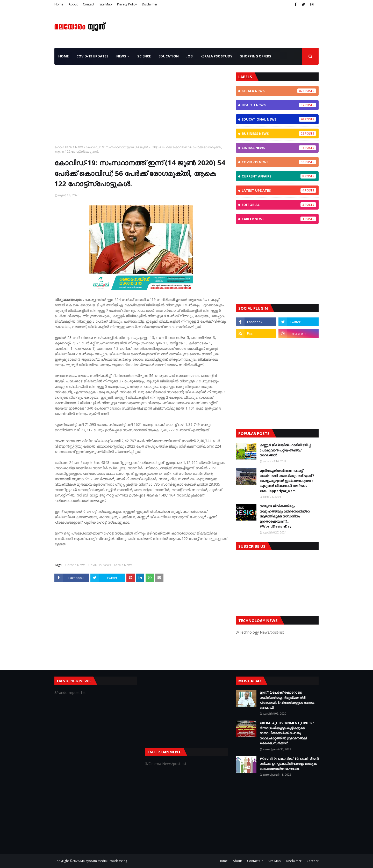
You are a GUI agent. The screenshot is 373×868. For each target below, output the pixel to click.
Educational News (279, 119)
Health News (279, 105)
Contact (89, 4)
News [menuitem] (121, 56)
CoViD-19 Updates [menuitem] (92, 56)
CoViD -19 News (279, 162)
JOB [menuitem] (190, 56)
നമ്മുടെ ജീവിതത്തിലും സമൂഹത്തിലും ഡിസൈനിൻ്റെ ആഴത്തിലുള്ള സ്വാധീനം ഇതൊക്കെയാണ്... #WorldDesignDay (285, 516)
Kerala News (74, 147)
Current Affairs (279, 176)
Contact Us (255, 861)
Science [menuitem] (144, 56)
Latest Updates (279, 190)
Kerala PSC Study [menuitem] (216, 56)
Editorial (279, 205)
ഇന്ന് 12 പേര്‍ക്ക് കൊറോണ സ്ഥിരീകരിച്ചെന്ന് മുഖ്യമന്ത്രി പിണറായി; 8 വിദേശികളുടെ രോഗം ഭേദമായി (287, 700)
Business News (279, 133)
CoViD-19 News (100, 565)
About (73, 4)
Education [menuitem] (169, 56)
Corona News (75, 565)
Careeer (313, 861)
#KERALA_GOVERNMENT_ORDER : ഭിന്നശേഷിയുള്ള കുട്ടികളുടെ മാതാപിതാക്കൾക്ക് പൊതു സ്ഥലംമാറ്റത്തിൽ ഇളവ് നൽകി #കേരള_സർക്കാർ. (287, 733)
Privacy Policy (127, 4)
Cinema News (279, 148)
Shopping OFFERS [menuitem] (256, 56)
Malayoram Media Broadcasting (104, 861)
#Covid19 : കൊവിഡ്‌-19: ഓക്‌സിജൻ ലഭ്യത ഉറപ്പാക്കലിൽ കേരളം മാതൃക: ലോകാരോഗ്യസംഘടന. (289, 764)
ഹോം (58, 147)
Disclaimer (150, 4)
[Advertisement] (141, 109)
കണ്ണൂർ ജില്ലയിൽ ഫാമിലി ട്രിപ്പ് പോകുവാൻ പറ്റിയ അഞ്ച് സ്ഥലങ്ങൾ (285, 450)
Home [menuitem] (63, 56)
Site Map (106, 4)
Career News (279, 219)
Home (59, 4)
